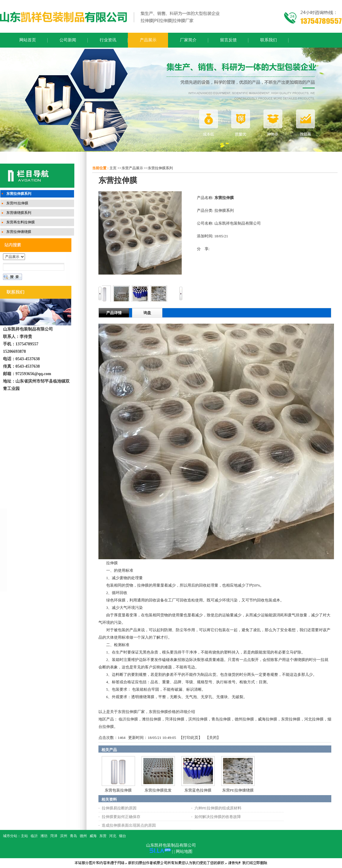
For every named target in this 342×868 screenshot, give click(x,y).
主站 (24, 836)
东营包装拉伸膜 (118, 790)
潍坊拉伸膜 (152, 719)
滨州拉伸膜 (198, 719)
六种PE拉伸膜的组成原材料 (218, 808)
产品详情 (114, 313)
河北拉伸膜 (314, 719)
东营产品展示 (132, 168)
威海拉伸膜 (268, 719)
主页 (113, 168)
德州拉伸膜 (244, 719)
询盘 (147, 313)
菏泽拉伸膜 (175, 719)
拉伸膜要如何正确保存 (121, 817)
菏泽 (54, 836)
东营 (103, 836)
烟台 (123, 836)
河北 (113, 836)
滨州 (64, 836)
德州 (83, 836)
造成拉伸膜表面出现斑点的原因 (129, 825)
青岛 (73, 836)
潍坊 (44, 836)
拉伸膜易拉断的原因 (119, 808)
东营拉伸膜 (291, 719)
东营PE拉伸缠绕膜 (238, 790)
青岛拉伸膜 (221, 719)
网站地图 (184, 851)
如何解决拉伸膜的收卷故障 (218, 817)
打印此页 (191, 738)
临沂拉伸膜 (128, 719)
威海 (93, 836)
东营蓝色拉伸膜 (198, 790)
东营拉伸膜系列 (160, 168)
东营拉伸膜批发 (158, 790)
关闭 (213, 738)
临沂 (34, 836)
